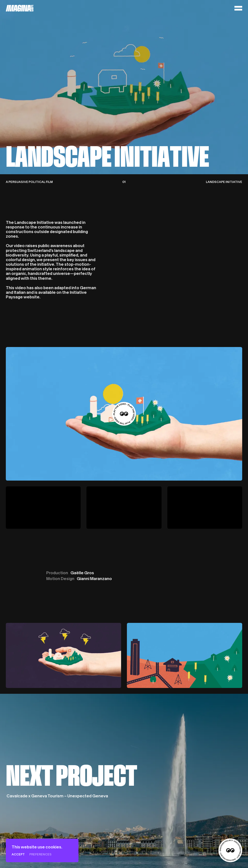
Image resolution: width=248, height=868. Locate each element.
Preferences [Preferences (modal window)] (40, 854)
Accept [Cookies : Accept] (18, 854)
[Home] (20, 8)
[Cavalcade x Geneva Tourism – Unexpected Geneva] (124, 781)
